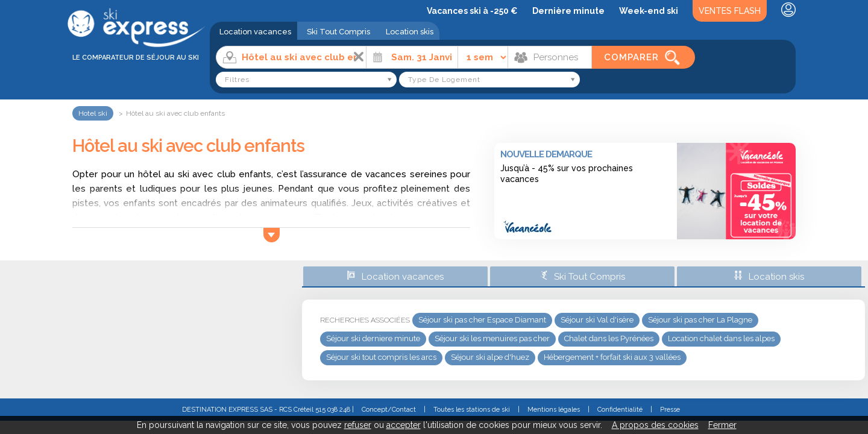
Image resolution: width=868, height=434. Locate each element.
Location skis (410, 32)
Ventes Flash (730, 11)
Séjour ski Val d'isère (597, 320)
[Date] (412, 57)
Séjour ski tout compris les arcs (381, 357)
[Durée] (483, 57)
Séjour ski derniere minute (373, 338)
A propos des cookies (655, 425)
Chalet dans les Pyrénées (609, 338)
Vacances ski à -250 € (472, 11)
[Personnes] (550, 57)
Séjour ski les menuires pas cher (492, 338)
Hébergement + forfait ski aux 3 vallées (612, 357)
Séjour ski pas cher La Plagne (700, 320)
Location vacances (255, 32)
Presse (670, 410)
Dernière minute (568, 11)
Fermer (722, 425)
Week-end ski (649, 11)
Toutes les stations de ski (472, 410)
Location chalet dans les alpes (721, 338)
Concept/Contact (389, 410)
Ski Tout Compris (338, 32)
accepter (404, 425)
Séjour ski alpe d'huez (490, 357)
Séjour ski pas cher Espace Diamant (482, 320)
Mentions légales (554, 410)
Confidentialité (620, 410)
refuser (358, 425)
